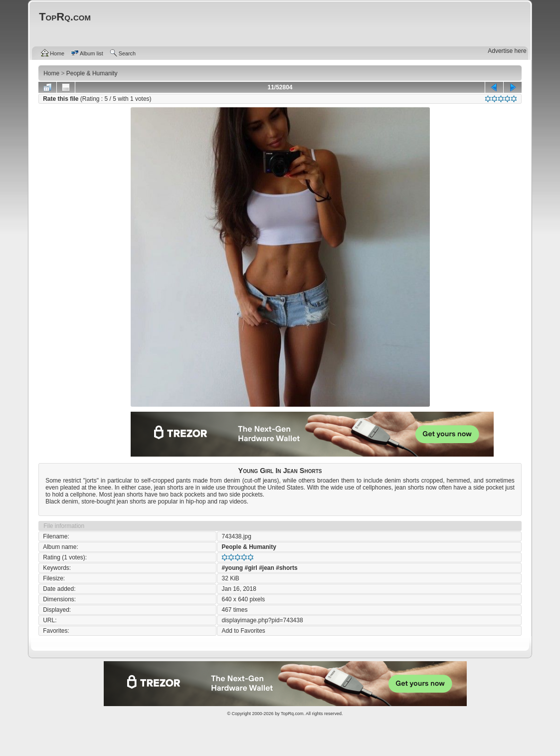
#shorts (286, 568)
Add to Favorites (243, 631)
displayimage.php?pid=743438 (262, 620)
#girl (251, 568)
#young (232, 568)
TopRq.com (292, 714)
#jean (267, 568)
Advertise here (507, 51)
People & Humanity (249, 547)
